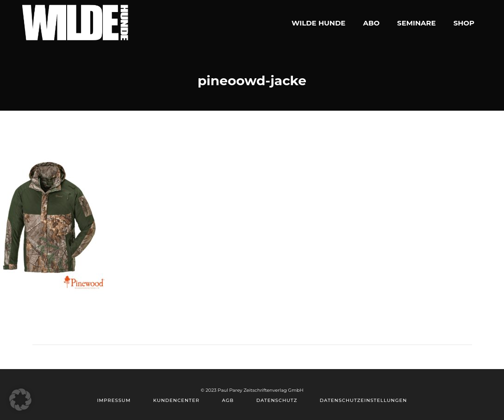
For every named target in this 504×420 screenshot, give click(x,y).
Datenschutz (277, 400)
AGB (228, 400)
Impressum (114, 400)
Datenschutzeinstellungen (363, 400)
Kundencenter (176, 400)
